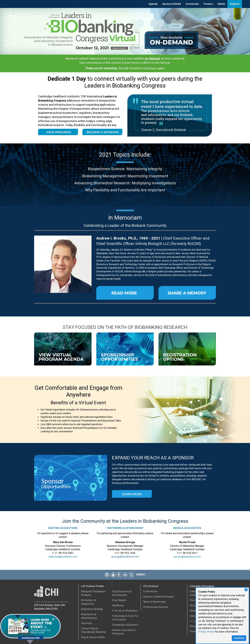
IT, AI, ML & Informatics (125, 611)
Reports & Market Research (159, 597)
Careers (194, 616)
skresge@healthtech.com (125, 557)
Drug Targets (119, 600)
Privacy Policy (206, 632)
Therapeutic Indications (125, 625)
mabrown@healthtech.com (63, 557)
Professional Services (156, 607)
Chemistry (87, 623)
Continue (239, 638)
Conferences (150, 591)
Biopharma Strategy (92, 609)
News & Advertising (154, 602)
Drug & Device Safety (93, 637)
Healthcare (118, 605)
